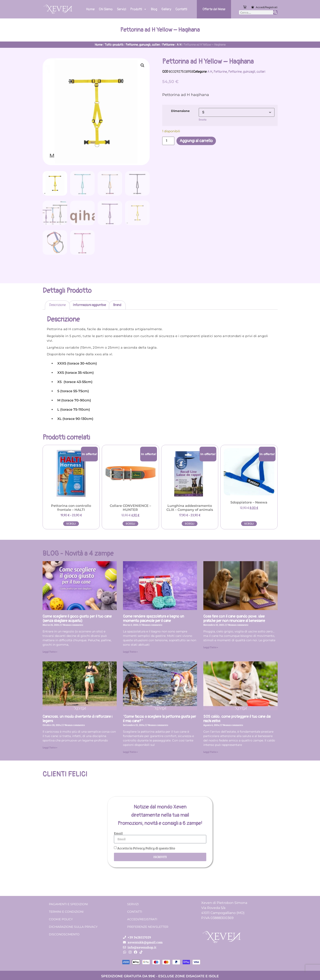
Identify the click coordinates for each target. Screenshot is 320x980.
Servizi (121, 9)
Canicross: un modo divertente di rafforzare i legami (77, 719)
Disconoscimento (64, 934)
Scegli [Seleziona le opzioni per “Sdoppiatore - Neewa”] (249, 524)
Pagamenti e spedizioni (68, 904)
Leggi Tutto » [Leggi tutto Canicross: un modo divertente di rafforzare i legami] (50, 747)
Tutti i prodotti (114, 45)
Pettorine (168, 45)
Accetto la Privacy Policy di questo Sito (146, 848)
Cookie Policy (61, 919)
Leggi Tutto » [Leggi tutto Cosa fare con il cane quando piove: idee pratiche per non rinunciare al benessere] (211, 647)
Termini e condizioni (66, 912)
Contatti (181, 9)
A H (179, 45)
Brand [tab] (117, 305)
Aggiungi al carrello (196, 141)
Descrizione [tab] (57, 305)
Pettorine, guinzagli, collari (143, 45)
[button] (142, 65)
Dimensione (180, 111)
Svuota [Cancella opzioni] (203, 120)
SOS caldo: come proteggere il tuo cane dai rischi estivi (237, 719)
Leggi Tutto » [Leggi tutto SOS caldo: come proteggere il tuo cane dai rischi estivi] (211, 752)
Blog (154, 9)
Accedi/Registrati (267, 7)
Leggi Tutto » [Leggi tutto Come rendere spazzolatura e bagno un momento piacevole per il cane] (130, 652)
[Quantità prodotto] (168, 141)
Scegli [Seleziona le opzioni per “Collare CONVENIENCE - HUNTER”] (130, 524)
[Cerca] (275, 12)
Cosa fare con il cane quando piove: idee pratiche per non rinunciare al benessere (234, 619)
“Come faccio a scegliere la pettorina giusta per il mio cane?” (159, 719)
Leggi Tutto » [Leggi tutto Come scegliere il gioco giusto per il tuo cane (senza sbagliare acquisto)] (50, 652)
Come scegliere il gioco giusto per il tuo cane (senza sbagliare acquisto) (77, 619)
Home (90, 9)
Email (118, 833)
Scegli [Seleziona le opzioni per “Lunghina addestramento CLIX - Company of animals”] (190, 524)
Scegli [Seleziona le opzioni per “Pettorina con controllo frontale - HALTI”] (71, 524)
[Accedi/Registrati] (253, 7)
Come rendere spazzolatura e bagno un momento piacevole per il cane (153, 619)
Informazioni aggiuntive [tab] (89, 305)
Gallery (166, 9)
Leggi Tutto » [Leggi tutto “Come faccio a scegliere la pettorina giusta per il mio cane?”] (130, 752)
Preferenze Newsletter (148, 927)
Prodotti (138, 9)
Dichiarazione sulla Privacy (73, 927)
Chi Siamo (106, 9)
